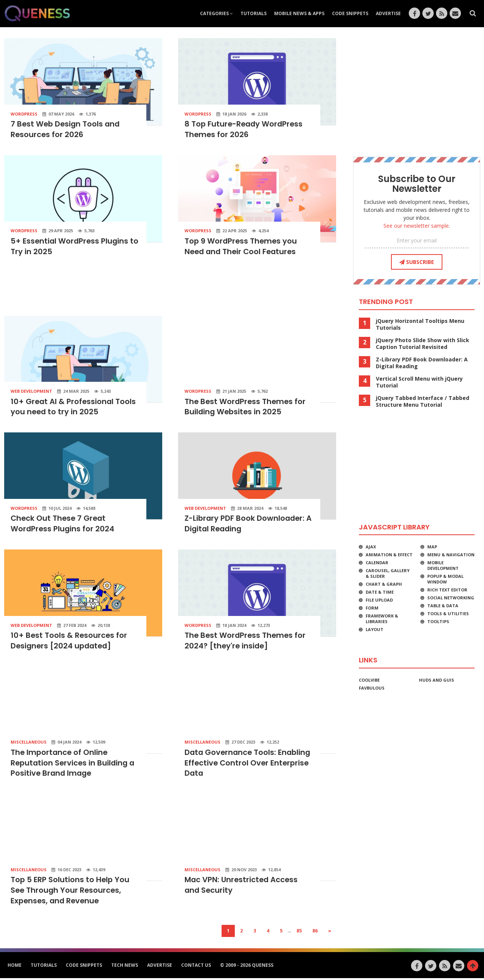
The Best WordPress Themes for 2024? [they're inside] (246, 642)
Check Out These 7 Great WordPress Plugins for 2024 (63, 525)
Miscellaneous (29, 743)
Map (432, 547)
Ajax (371, 547)
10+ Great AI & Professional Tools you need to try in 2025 (74, 407)
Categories (216, 13)
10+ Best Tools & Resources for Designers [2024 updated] (69, 642)
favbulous (372, 688)
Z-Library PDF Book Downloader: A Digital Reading (422, 363)
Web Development (31, 392)
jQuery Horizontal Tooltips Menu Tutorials (420, 324)
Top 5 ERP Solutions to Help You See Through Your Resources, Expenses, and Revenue (71, 892)
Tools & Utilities (448, 613)
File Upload (379, 600)
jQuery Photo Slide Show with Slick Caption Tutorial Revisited (423, 344)
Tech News (125, 967)
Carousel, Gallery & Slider (388, 573)
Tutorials (254, 13)
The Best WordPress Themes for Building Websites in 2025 (246, 407)
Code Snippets (350, 13)
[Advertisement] (170, 289)
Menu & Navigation (451, 555)
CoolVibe (369, 680)
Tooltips (438, 621)
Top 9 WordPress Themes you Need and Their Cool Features (242, 247)
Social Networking (451, 598)
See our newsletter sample (416, 226)
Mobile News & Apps (299, 13)
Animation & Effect (389, 555)
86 (315, 933)
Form (372, 608)
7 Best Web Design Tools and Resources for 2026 (66, 130)
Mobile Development (443, 565)
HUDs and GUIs (437, 680)
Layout (375, 629)
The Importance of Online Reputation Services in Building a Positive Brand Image (74, 764)
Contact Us (196, 967)
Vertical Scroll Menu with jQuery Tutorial (419, 382)
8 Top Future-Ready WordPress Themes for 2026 (245, 130)
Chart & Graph (384, 584)
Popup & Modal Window (445, 579)
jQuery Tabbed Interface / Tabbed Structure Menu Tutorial (423, 401)
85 (299, 933)
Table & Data (443, 606)
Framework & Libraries (382, 619)
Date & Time (380, 592)
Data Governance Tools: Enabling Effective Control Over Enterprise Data (249, 764)
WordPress (24, 114)
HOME (15, 967)
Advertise (388, 13)
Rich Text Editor (447, 590)
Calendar (377, 563)
